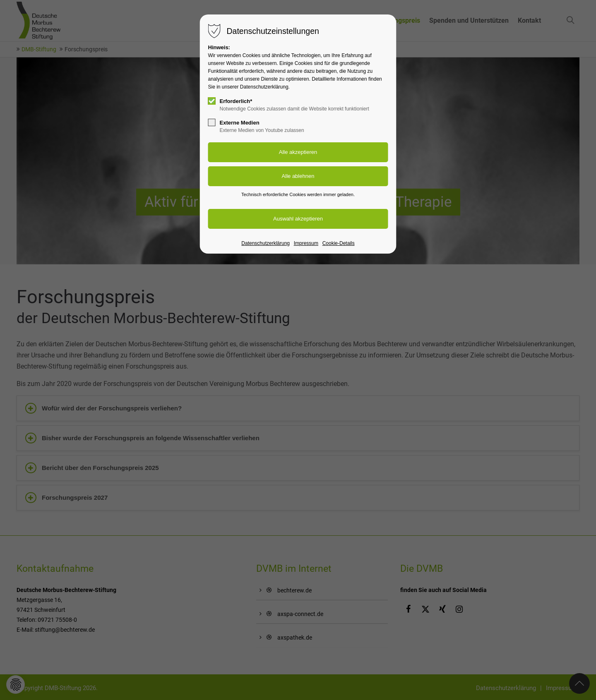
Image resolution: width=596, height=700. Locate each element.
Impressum (306, 243)
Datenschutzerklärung (266, 243)
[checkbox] (212, 101)
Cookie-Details (339, 243)
